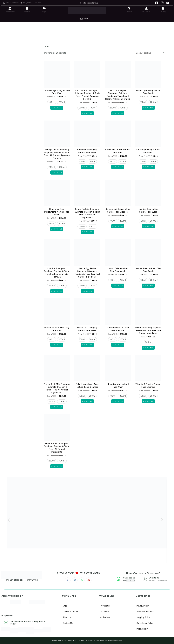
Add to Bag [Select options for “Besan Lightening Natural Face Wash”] (148, 108)
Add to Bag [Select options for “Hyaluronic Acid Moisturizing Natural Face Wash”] (57, 229)
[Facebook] (157, 3)
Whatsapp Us (130, 578)
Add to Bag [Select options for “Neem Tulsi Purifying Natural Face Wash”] (87, 345)
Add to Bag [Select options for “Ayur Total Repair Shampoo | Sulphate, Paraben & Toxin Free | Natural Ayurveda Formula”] (118, 113)
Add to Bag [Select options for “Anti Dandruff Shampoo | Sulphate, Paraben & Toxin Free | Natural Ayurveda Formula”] (87, 113)
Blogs (44, 12)
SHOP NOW (84, 19)
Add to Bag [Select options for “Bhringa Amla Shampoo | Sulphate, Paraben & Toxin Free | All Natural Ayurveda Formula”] (57, 173)
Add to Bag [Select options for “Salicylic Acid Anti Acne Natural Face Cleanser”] (87, 401)
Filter (46, 47)
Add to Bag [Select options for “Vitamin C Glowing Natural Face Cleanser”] (148, 401)
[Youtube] (168, 3)
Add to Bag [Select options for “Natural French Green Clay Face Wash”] (148, 286)
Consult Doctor (10, 12)
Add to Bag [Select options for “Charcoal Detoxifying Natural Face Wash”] (87, 167)
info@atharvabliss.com (31, 3)
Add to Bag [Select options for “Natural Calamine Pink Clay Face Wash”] (118, 286)
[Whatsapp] (82, 580)
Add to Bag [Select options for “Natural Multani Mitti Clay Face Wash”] (57, 345)
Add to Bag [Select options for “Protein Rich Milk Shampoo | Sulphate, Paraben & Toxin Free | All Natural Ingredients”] (57, 407)
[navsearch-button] (127, 7)
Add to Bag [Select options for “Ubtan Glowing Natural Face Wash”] (118, 401)
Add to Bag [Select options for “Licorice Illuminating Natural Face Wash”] (148, 226)
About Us (27, 12)
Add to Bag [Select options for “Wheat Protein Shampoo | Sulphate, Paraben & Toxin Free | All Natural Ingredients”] (57, 466)
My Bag (163, 12)
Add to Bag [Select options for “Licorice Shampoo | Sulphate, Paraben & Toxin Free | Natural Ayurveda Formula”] (57, 291)
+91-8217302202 (11, 3)
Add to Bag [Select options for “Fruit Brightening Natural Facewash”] (148, 167)
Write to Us (155, 578)
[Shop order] (150, 53)
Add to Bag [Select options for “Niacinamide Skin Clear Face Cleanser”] (118, 345)
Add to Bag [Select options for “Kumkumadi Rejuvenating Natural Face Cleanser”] (118, 226)
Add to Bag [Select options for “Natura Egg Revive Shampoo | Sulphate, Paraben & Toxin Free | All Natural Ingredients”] (87, 291)
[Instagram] (162, 3)
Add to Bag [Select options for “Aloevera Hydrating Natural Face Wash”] (57, 108)
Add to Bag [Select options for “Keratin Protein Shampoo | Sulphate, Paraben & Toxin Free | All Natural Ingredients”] (87, 232)
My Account (147, 12)
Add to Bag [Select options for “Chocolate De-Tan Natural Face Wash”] (118, 167)
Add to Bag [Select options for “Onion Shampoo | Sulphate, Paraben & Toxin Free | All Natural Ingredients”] (148, 348)
